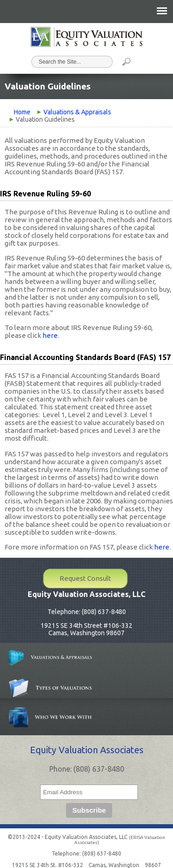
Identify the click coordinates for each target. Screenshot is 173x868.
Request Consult (85, 578)
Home (22, 112)
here (50, 335)
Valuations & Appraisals (77, 112)
